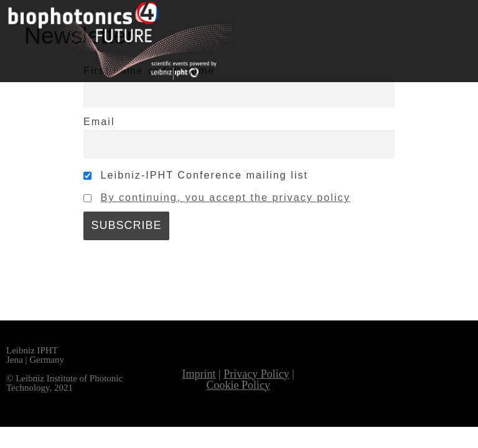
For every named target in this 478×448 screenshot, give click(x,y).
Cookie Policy (238, 385)
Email (99, 121)
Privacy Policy (256, 374)
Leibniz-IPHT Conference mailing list (196, 175)
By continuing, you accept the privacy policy (226, 197)
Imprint (199, 374)
